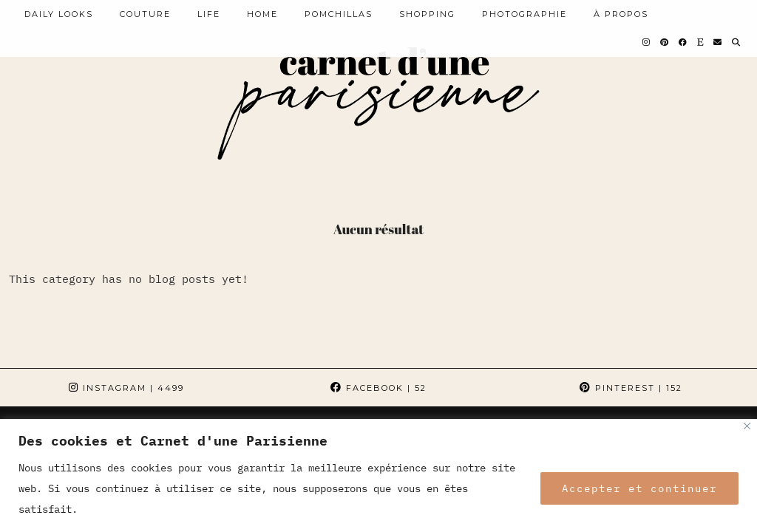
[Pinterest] (665, 42)
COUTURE (145, 14)
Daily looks (59, 14)
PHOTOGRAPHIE (525, 14)
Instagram (126, 388)
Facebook (378, 388)
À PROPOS (621, 14)
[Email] (718, 42)
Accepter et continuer (639, 488)
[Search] (737, 42)
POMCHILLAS (339, 14)
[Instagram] (647, 42)
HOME (262, 14)
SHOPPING (427, 14)
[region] (378, 475)
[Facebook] (683, 42)
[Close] (747, 426)
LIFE (209, 14)
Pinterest (631, 388)
